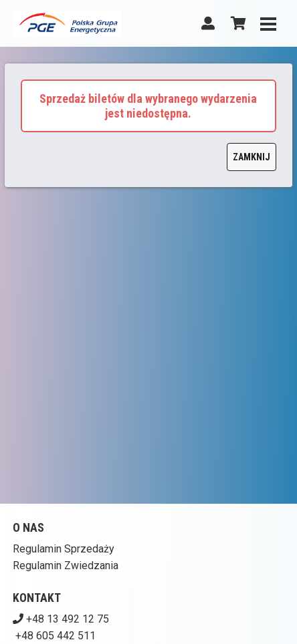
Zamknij (252, 157)
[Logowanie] (208, 23)
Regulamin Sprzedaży (64, 549)
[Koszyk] (236, 23)
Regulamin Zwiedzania (66, 566)
